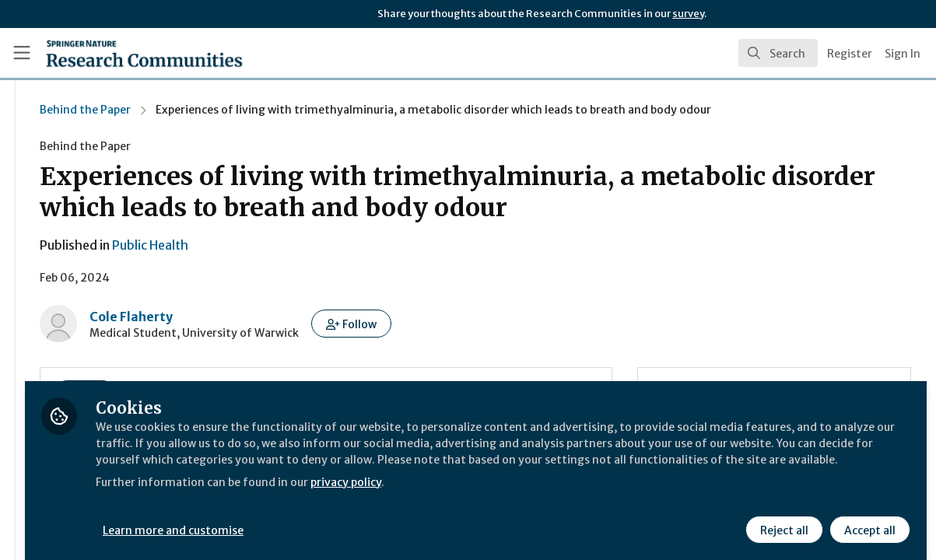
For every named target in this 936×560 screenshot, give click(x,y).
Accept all (868, 519)
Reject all (782, 519)
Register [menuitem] (850, 54)
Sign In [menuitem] (903, 54)
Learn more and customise (358, 519)
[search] (778, 53)
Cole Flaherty (303, 317)
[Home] (121, 53)
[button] (523, 324)
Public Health (322, 245)
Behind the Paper (257, 110)
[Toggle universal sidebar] (22, 53)
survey (688, 14)
